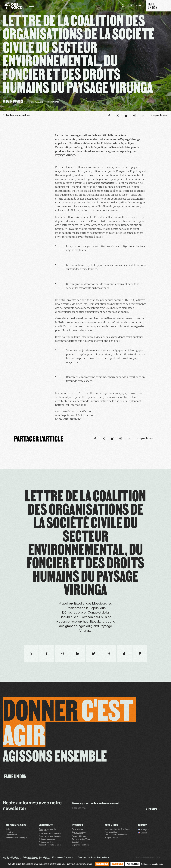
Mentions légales (10, 857)
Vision (8, 829)
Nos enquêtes (111, 832)
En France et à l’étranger (17, 838)
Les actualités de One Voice (117, 829)
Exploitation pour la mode (50, 836)
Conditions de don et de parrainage (93, 857)
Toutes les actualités (16, 115)
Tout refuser (117, 864)
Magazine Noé (111, 838)
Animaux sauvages (47, 839)
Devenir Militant (79, 836)
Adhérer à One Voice (81, 839)
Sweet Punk (155, 857)
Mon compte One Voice (62, 857)
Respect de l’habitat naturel (51, 845)
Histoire (9, 832)
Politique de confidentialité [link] (152, 864)
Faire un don (77, 829)
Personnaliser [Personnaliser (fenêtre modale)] (133, 864)
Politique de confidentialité (35, 857)
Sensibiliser (77, 842)
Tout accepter (102, 864)
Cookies (49, 859)
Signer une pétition (80, 845)
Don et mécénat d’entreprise (79, 833)
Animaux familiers (47, 842)
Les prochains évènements (117, 835)
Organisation (11, 835)
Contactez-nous (33, 859)
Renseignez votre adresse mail (95, 804)
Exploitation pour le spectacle (47, 830)
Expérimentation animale (50, 834)
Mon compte (136, 6)
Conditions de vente (12, 859)
